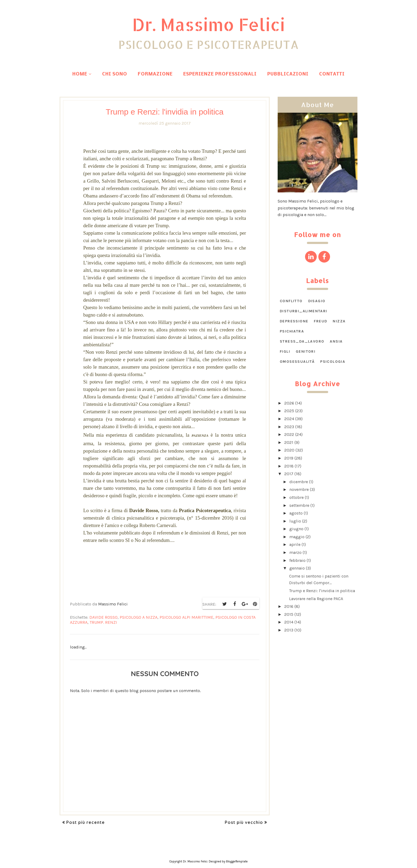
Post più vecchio (244, 822)
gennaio (297, 568)
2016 (289, 606)
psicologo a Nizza (139, 617)
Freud (320, 321)
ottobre (297, 497)
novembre (299, 489)
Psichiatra (292, 331)
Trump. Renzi (103, 622)
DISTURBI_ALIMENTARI (304, 311)
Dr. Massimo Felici (208, 23)
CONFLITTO (291, 301)
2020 (289, 450)
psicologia (333, 362)
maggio (297, 537)
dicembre (299, 482)
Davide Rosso (103, 617)
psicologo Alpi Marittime (186, 617)
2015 (289, 614)
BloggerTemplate (237, 861)
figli (285, 351)
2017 (289, 474)
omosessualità (297, 362)
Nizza (339, 321)
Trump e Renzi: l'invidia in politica (322, 591)
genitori (306, 351)
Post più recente (86, 822)
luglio (295, 521)
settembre (299, 505)
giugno (296, 529)
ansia (336, 341)
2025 (289, 411)
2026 (289, 403)
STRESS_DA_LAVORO (302, 341)
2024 (289, 419)
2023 (289, 427)
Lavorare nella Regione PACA (316, 599)
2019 (289, 458)
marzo (295, 552)
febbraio (297, 560)
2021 (289, 442)
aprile (295, 544)
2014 (289, 622)
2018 (289, 466)
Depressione (294, 321)
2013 (289, 630)
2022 (289, 434)
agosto (296, 513)
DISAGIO (317, 301)
